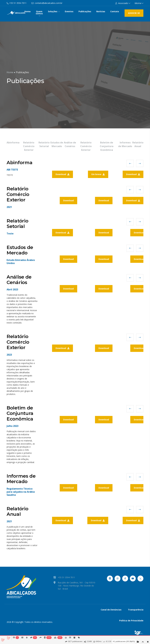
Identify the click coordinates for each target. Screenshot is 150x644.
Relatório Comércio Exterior (29, 146)
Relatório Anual (138, 144)
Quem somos (39, 13)
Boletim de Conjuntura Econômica (107, 146)
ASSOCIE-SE (134, 13)
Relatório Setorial (44, 144)
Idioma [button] (139, 3)
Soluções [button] (54, 11)
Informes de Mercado (125, 144)
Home (27, 11)
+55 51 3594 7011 (68, 577)
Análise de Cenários (70, 144)
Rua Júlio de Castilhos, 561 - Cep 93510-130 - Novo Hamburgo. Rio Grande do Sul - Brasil (76, 586)
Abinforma (13, 143)
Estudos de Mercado (57, 144)
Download (62, 174)
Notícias (101, 11)
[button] (123, 3)
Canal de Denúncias (111, 610)
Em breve (98, 174)
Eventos (69, 11)
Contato (115, 11)
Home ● (11, 72)
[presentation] (130, 163)
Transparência (136, 610)
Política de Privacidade (131, 621)
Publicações (85, 11)
